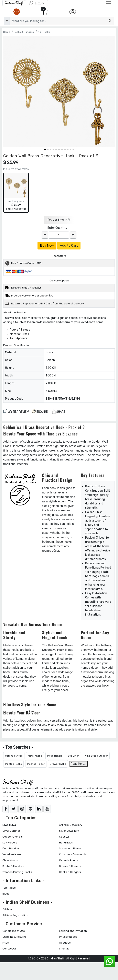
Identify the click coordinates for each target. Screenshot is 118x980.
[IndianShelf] (14, 3)
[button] (45, 150)
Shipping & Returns (14, 937)
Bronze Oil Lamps (70, 866)
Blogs (6, 894)
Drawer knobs (58, 764)
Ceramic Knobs (14, 756)
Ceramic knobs (68, 860)
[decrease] (45, 235)
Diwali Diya (9, 825)
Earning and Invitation (73, 931)
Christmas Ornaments (73, 854)
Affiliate (7, 909)
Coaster (64, 837)
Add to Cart (69, 246)
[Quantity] (59, 235)
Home (7, 32)
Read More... (78, 764)
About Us (65, 943)
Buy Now (47, 246)
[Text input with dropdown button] (62, 21)
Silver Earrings (12, 831)
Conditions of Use (14, 931)
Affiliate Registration (15, 915)
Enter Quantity (57, 228)
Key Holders (10, 843)
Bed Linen (73, 756)
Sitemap (64, 949)
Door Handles (11, 848)
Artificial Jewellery (71, 825)
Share (59, 412)
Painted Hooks (13, 764)
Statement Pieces (70, 848)
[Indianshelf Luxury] (37, 3)
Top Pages (9, 888)
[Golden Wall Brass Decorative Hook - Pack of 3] (59, 91)
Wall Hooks (44, 32)
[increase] (73, 235)
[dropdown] (7, 21)
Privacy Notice (68, 937)
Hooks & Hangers (24, 32)
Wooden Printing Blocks (17, 872)
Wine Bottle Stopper (96, 756)
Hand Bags (66, 843)
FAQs (6, 943)
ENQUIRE (40, 411)
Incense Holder (36, 764)
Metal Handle (55, 756)
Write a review (16, 411)
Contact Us (9, 949)
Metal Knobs (35, 756)
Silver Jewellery (69, 831)
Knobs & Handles (13, 866)
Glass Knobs (10, 860)
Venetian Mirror (12, 854)
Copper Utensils (13, 837)
